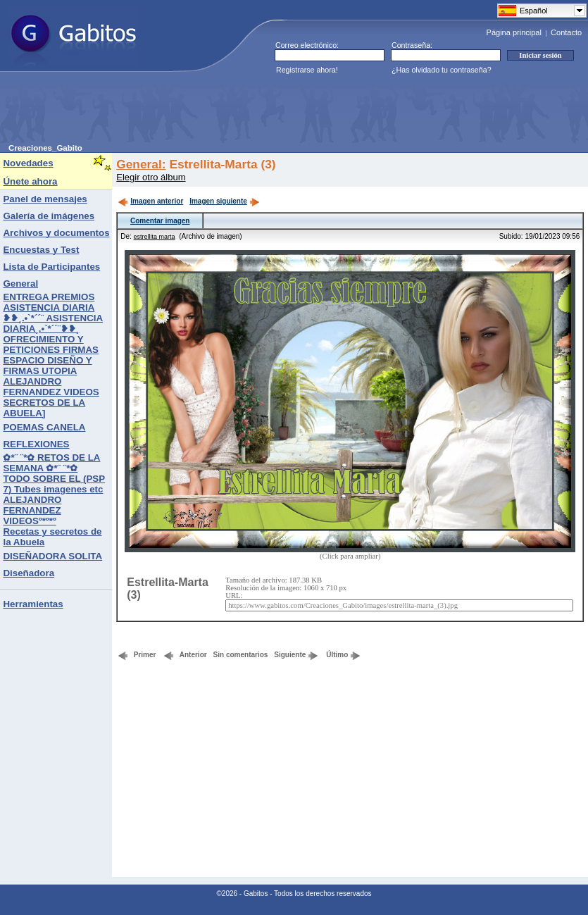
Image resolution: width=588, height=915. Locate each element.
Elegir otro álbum (151, 177)
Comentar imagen (160, 221)
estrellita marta (155, 237)
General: (141, 164)
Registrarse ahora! (307, 70)
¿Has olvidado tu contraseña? (442, 70)
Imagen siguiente (225, 201)
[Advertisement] (265, 112)
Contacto (566, 32)
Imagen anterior (150, 201)
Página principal (514, 32)
